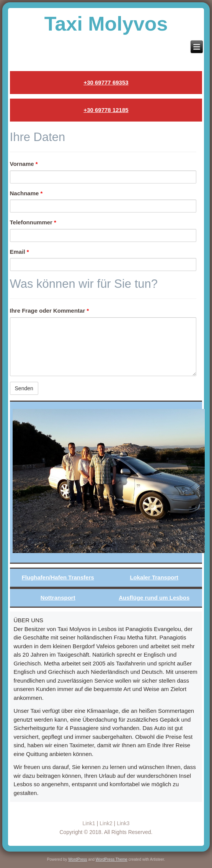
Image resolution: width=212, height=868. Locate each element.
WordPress (77, 859)
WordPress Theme (112, 859)
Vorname (24, 164)
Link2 (106, 823)
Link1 (89, 823)
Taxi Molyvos (106, 24)
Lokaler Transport (154, 577)
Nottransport (58, 598)
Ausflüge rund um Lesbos (154, 598)
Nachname (26, 193)
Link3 (123, 823)
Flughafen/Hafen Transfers (58, 577)
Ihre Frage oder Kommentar (50, 311)
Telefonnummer (33, 222)
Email (20, 252)
